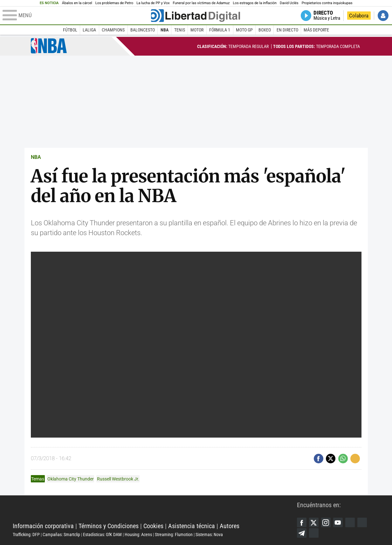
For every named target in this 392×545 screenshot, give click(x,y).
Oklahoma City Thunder (71, 479)
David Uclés (289, 3)
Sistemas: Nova (209, 535)
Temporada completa (316, 46)
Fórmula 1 (220, 30)
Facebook (302, 522)
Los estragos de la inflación (255, 3)
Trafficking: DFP (26, 535)
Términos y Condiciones (109, 526)
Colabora (359, 16)
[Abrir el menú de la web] (76, 16)
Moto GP (244, 30)
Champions (113, 30)
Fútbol (70, 30)
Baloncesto (143, 30)
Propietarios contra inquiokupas (327, 3)
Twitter (314, 522)
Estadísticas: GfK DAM (102, 535)
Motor (197, 30)
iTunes (314, 533)
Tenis (180, 30)
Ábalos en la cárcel (77, 3)
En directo (287, 30)
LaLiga (89, 30)
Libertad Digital (155, 510)
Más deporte (316, 30)
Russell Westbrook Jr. (118, 479)
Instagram (326, 522)
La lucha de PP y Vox (153, 3)
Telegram (302, 533)
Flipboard (362, 522)
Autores (230, 526)
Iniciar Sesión (383, 16)
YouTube (338, 522)
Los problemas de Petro (114, 3)
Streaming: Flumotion (174, 535)
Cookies (153, 526)
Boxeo (265, 30)
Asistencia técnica (192, 526)
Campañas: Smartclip (61, 535)
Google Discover (350, 522)
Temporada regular (233, 46)
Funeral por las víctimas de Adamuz (201, 3)
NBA (165, 30)
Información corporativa (43, 526)
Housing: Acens (138, 535)
